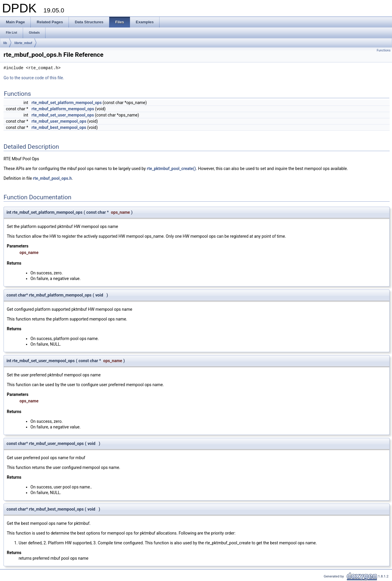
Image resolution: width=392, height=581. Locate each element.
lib (5, 43)
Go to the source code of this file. (34, 78)
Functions (384, 50)
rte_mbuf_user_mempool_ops (59, 121)
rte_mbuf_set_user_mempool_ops (63, 115)
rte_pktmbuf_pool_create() (171, 169)
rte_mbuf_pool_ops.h (52, 178)
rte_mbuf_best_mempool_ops (59, 127)
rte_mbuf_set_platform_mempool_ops (67, 103)
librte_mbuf (23, 43)
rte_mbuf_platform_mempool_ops (63, 109)
